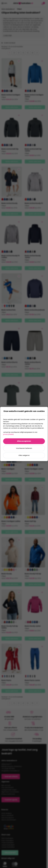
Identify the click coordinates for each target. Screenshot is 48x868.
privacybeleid (8, 434)
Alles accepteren (24, 441)
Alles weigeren (24, 455)
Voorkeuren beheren (24, 448)
